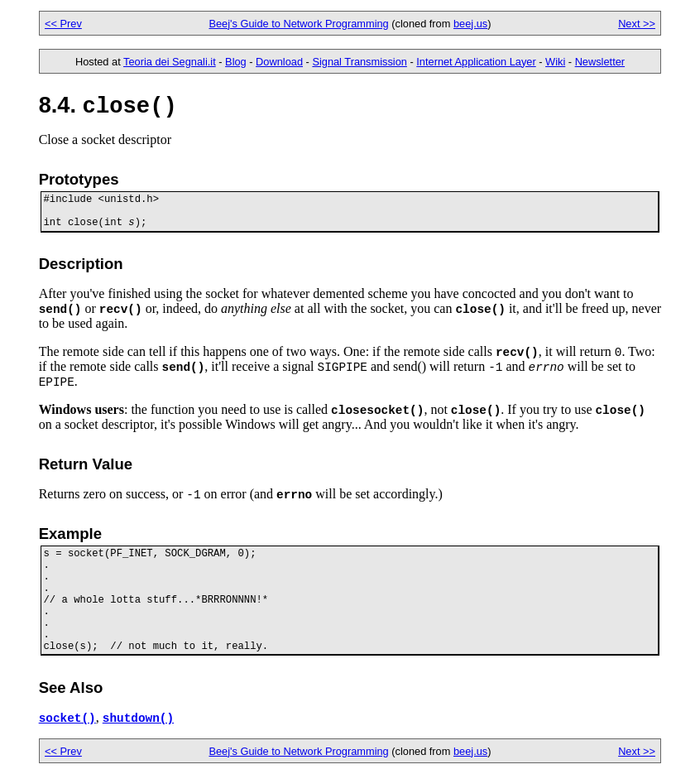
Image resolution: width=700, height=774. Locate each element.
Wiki (555, 62)
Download (279, 62)
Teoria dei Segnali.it (170, 62)
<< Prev (63, 24)
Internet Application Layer (476, 62)
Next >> (637, 24)
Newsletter (600, 62)
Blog (236, 62)
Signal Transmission (360, 62)
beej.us (470, 24)
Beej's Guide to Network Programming (298, 24)
